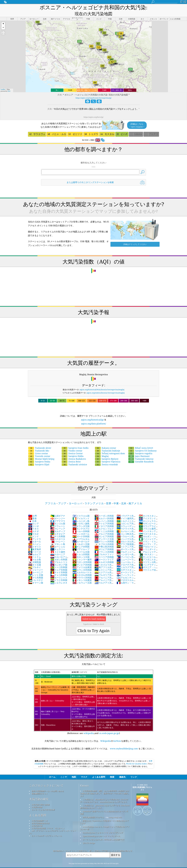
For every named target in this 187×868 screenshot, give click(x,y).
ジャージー (36, 564)
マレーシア (58, 523)
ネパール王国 (81, 546)
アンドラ (35, 533)
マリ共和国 (36, 572)
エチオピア (58, 528)
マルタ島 (35, 553)
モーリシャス (59, 572)
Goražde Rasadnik (141, 456)
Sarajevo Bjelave (107, 453)
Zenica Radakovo (74, 453)
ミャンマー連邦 (82, 553)
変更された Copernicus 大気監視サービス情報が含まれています (105, 816)
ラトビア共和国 (104, 517)
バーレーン (58, 535)
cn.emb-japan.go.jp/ (109, 727)
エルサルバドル (82, 566)
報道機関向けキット (40, 787)
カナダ (34, 525)
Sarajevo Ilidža (73, 450)
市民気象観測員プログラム (93, 811)
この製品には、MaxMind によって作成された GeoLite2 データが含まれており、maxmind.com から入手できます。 (104, 795)
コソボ (34, 520)
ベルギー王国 (81, 538)
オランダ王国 (81, 520)
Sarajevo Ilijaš (39, 458)
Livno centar (38, 447)
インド (34, 530)
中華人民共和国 (104, 541)
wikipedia (89, 727)
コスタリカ (58, 533)
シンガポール (81, 528)
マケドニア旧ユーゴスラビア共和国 (148, 565)
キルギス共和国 (104, 556)
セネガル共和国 (82, 569)
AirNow (117, 735)
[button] (3, 18)
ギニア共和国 (81, 541)
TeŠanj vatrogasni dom (110, 447)
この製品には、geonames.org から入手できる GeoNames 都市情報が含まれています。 (105, 801)
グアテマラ (58, 515)
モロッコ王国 (81, 551)
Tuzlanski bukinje (108, 445)
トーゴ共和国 (59, 561)
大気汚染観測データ (40, 815)
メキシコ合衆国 (82, 574)
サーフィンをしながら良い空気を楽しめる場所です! (104, 833)
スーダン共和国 (104, 510)
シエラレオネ (59, 577)
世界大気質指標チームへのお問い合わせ (48, 785)
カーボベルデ (81, 535)
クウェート (58, 520)
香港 (32, 512)
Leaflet (3, 83)
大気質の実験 (37, 801)
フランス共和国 (104, 546)
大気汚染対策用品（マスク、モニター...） (48, 822)
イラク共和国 (59, 574)
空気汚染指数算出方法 (41, 817)
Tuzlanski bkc (39, 445)
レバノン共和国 (104, 515)
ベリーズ (35, 546)
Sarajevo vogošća (140, 447)
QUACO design (89, 837)
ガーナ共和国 (81, 530)
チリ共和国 (58, 530)
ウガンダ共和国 (82, 556)
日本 (32, 515)
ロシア (34, 517)
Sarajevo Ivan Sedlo (75, 442)
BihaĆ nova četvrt (141, 442)
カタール (35, 535)
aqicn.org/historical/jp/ (92, 414)
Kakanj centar (105, 442)
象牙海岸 (35, 543)
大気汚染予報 (37, 820)
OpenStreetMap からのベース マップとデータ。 (102, 830)
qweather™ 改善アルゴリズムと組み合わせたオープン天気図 (104, 806)
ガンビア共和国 (104, 530)
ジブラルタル (81, 533)
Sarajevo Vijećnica (108, 456)
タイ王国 (35, 559)
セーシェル (58, 541)
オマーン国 (36, 577)
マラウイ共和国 (82, 572)
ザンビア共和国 (82, 559)
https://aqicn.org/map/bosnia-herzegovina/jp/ (94, 92)
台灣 (32, 510)
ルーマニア (36, 566)
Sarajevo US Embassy (142, 445)
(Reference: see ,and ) (93, 696)
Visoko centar (72, 445)
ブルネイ (35, 561)
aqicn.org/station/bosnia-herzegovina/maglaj (106, 387)
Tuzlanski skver (40, 442)
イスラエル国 (81, 510)
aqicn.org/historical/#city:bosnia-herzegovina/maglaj (102, 383)
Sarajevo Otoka (39, 456)
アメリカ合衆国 (82, 561)
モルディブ (58, 525)
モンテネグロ (81, 523)
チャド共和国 (59, 566)
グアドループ (81, 543)
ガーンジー (58, 512)
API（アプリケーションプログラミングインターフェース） (52, 826)
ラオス (34, 523)
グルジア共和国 (104, 528)
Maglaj (102, 450)
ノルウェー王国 (82, 577)
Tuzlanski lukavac (141, 453)
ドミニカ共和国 (104, 525)
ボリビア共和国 (104, 543)
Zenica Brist (71, 456)
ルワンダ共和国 (82, 564)
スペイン (35, 538)
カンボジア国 (59, 559)
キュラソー (58, 543)
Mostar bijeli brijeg (41, 453)
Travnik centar (39, 450)
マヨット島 (58, 538)
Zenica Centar (72, 447)
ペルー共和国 (81, 525)
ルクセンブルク (104, 523)
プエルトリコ (59, 556)
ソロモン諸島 (81, 517)
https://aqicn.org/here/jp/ (94, 111)
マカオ (34, 528)
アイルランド (81, 512)
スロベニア (58, 548)
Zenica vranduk (106, 458)
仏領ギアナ (58, 510)
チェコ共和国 (59, 569)
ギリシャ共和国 (104, 535)
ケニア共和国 (59, 564)
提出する (116, 849)
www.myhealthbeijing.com (124, 742)
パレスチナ (36, 574)
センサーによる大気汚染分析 (43, 804)
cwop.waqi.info (115, 811)
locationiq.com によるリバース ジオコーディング (103, 827)
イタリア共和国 (104, 520)
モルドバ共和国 (104, 512)
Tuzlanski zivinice (74, 458)
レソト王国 (36, 569)
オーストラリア (104, 553)
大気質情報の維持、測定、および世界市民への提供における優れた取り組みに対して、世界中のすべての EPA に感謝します (105, 787)
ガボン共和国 (59, 553)
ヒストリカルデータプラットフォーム (47, 830)
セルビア (35, 548)
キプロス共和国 (104, 538)
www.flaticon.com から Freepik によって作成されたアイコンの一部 (105, 822)
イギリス (35, 541)
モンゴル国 (58, 517)
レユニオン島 (81, 515)
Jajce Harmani (139, 450)
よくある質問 (38, 809)
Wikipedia (106, 735)
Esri (9, 85)
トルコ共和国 (81, 548)
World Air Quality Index (136, 758)
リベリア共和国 (104, 551)
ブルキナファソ (104, 548)
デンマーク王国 (104, 533)
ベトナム (35, 551)
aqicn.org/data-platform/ (94, 418)
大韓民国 (35, 556)
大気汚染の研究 (39, 793)
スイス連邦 (58, 546)
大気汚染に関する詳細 (41, 799)
